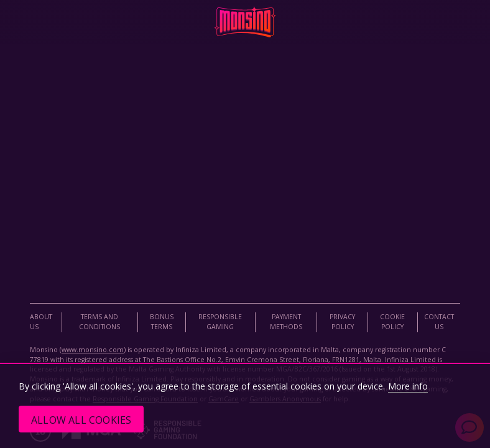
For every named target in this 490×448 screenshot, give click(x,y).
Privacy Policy (342, 322)
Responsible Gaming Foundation (145, 399)
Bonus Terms (162, 322)
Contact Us (439, 322)
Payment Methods (286, 322)
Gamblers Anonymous (285, 399)
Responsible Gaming (220, 322)
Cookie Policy (392, 322)
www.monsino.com (93, 350)
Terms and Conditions (99, 322)
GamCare (224, 399)
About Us (41, 322)
